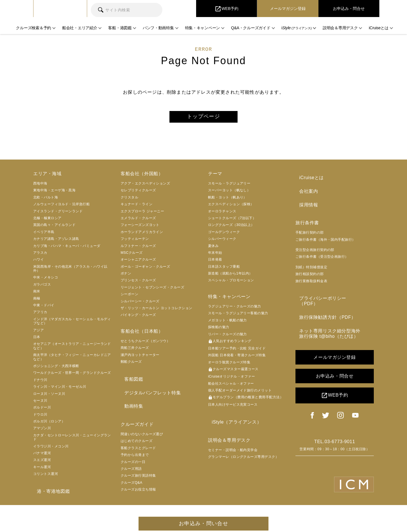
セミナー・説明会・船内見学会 (233, 450)
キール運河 (42, 470)
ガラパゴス (42, 287)
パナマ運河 (42, 456)
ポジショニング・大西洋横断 (56, 368)
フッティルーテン (135, 241)
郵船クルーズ (131, 364)
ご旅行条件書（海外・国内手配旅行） (326, 235)
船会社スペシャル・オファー (231, 386)
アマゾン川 (42, 431)
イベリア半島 (44, 234)
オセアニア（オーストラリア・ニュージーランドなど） (72, 348)
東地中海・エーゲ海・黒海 (54, 193)
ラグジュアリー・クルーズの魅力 (235, 309)
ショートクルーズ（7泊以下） (232, 221)
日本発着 (215, 262)
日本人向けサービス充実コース (233, 407)
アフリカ (40, 315)
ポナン (126, 276)
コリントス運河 (46, 476)
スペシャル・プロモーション (231, 283)
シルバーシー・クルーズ (140, 303)
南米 (37, 294)
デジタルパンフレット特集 (149, 392)
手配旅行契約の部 (310, 228)
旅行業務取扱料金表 (311, 276)
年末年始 (215, 255)
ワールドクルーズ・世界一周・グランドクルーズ (72, 375)
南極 (37, 301)
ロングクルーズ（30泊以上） (231, 227)
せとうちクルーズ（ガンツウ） (145, 344)
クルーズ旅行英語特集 (138, 471)
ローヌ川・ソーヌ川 (49, 396)
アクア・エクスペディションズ (145, 186)
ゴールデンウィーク (224, 234)
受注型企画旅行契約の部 (315, 245)
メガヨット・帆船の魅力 (227, 323)
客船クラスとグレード (138, 443)
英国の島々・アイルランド (54, 227)
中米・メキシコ (46, 280)
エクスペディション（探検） (231, 207)
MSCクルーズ (132, 255)
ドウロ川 (40, 417)
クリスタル (129, 200)
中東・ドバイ (44, 308)
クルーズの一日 (133, 457)
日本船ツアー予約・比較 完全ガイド (237, 351)
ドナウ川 (40, 382)
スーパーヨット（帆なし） (229, 193)
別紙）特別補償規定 (311, 262)
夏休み (213, 248)
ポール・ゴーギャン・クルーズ (145, 269)
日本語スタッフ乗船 (224, 269)
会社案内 (305, 190)
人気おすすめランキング (230, 344)
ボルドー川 (42, 410)
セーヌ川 (40, 403)
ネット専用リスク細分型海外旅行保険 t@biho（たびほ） (333, 317)
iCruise (60, 9)
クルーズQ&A (132, 478)
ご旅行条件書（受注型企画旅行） (322, 252)
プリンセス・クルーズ (138, 283)
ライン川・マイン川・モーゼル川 (60, 389)
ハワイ (38, 262)
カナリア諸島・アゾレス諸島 (56, 241)
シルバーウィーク (222, 241)
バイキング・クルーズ (138, 317)
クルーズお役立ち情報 (138, 485)
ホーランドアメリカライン (142, 234)
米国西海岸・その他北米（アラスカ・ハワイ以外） (70, 271)
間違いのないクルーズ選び (142, 429)
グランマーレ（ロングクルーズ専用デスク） (243, 457)
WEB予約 (334, 378)
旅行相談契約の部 (310, 269)
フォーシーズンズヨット (140, 227)
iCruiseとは (308, 179)
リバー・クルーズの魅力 (227, 336)
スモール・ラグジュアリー (229, 186)
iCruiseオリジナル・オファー (231, 379)
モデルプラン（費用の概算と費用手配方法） (246, 400)
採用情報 (305, 201)
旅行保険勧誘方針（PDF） (324, 303)
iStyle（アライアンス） (233, 423)
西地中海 (40, 186)
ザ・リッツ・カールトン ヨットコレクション (157, 311)
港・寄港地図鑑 (50, 492)
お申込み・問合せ (335, 359)
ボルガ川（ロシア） (49, 424)
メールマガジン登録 (334, 340)
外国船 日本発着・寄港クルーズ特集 (237, 358)
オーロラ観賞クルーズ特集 (229, 365)
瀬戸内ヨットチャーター (140, 357)
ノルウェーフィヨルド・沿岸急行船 (61, 207)
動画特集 (130, 403)
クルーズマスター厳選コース (233, 372)
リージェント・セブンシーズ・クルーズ (152, 290)
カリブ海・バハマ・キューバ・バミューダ (67, 248)
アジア (38, 332)
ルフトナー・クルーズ (138, 248)
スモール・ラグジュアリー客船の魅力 (238, 316)
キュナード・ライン (137, 207)
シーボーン (129, 297)
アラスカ (40, 255)
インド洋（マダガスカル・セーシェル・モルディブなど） (72, 324)
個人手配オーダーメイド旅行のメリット (240, 393)
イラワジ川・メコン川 (51, 449)
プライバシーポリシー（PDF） (329, 292)
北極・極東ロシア (47, 221)
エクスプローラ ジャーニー (142, 213)
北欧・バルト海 (46, 200)
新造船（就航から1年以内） (230, 276)
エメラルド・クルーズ (138, 221)
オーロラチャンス (222, 213)
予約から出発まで (135, 450)
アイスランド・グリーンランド (58, 213)
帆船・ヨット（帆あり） (227, 200)
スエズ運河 (42, 462)
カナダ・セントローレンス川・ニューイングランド (72, 440)
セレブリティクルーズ (138, 193)
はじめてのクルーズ (137, 436)
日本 (37, 340)
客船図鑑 (130, 380)
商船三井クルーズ (135, 350)
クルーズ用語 (131, 464)
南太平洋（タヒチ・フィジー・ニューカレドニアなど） (72, 359)
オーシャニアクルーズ (138, 262)
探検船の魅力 (219, 330)
